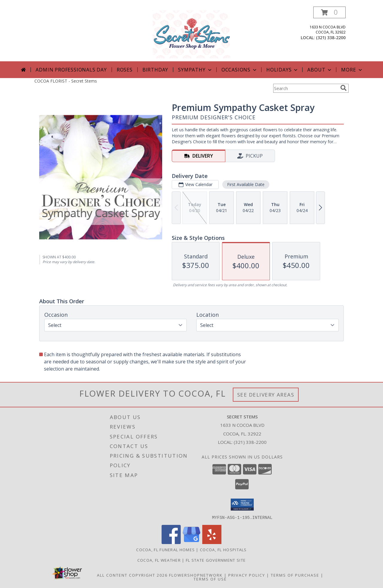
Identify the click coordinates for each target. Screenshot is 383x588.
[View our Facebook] (171, 542)
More (352, 70)
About (320, 70)
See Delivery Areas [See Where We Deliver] (266, 395)
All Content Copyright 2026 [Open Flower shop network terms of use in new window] (132, 575)
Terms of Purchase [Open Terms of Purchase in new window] (295, 575)
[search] (344, 88)
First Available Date (246, 184)
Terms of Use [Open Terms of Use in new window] (210, 579)
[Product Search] (306, 88)
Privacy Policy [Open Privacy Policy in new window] (247, 575)
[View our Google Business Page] (191, 542)
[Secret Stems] (191, 34)
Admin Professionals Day (71, 70)
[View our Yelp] (212, 542)
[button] (329, 12)
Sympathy (195, 70)
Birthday (155, 70)
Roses (125, 70)
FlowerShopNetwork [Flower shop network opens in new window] (196, 575)
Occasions (240, 70)
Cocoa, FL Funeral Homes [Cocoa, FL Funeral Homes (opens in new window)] (165, 549)
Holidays (282, 70)
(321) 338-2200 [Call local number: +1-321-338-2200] (331, 38)
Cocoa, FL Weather (159, 560)
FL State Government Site (216, 560)
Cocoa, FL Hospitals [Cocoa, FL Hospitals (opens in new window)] (223, 549)
